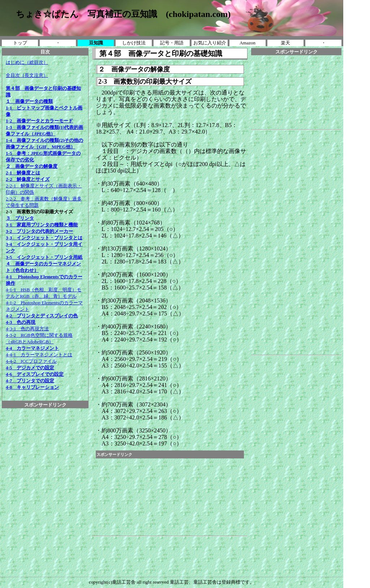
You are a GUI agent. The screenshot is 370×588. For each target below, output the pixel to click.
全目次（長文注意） (27, 75)
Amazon (248, 43)
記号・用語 (172, 43)
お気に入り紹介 (210, 43)
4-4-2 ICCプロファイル (31, 361)
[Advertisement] (45, 424)
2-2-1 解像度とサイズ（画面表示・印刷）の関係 (44, 186)
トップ (20, 43)
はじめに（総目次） (27, 62)
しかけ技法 (134, 43)
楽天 (285, 43)
